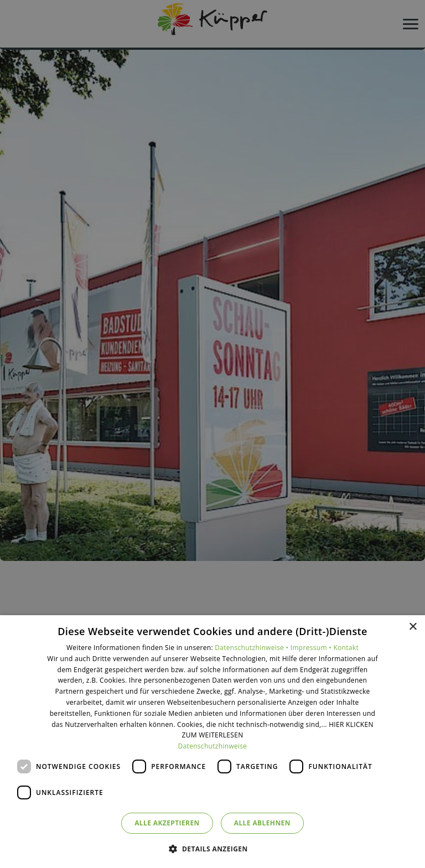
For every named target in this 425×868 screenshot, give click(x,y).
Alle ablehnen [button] (262, 823)
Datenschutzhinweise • (252, 648)
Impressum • (312, 648)
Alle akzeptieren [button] (167, 823)
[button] (212, 848)
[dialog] (212, 742)
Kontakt (346, 648)
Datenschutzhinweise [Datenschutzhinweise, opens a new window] (213, 746)
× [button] (413, 627)
